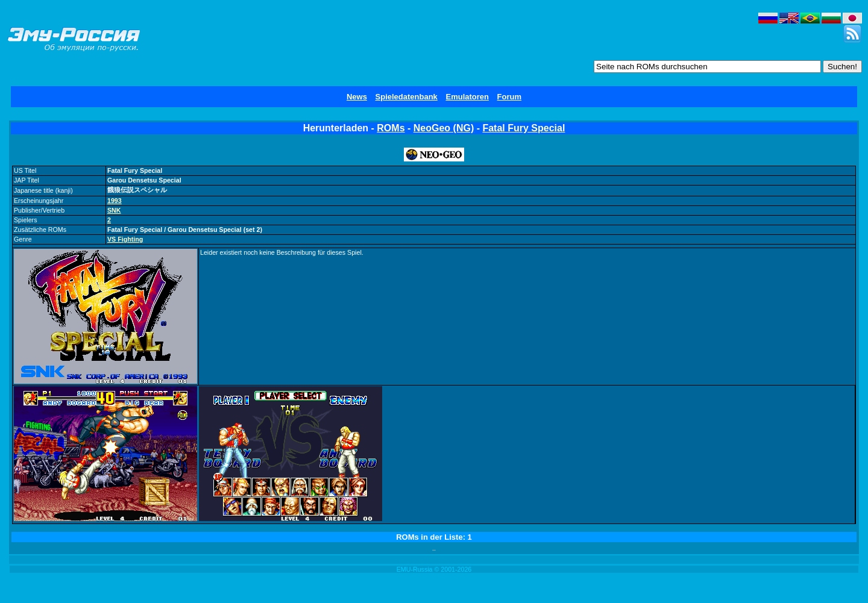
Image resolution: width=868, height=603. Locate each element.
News (357, 97)
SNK (114, 210)
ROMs (391, 128)
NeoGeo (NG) (444, 128)
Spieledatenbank (407, 97)
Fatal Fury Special (524, 128)
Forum (509, 97)
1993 (115, 201)
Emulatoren (467, 97)
